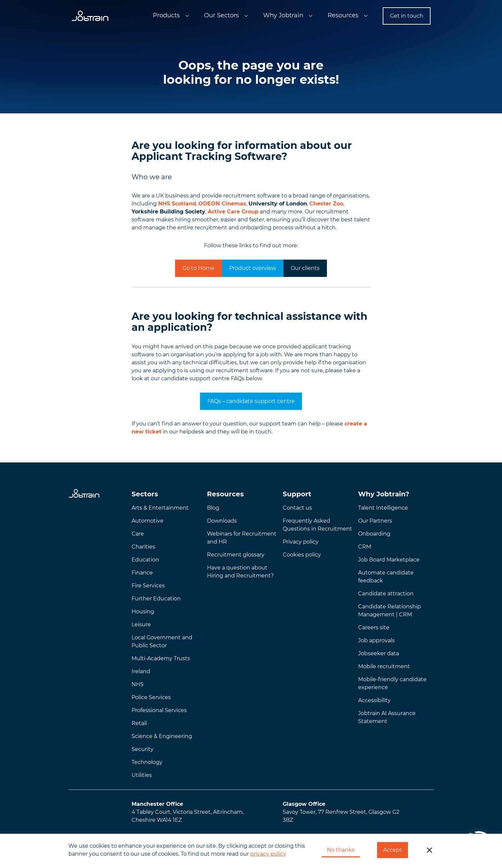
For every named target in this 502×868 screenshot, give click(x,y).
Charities (143, 547)
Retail (139, 723)
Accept (393, 850)
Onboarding (374, 534)
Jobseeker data (379, 653)
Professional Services (159, 710)
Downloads (222, 521)
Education (145, 560)
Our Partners (375, 521)
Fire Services (148, 586)
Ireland (141, 671)
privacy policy (268, 854)
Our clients (305, 268)
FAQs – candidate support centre (251, 401)
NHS (138, 684)
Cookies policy (302, 555)
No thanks (341, 850)
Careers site (374, 627)
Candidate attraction (386, 594)
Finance (142, 573)
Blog (213, 508)
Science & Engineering (162, 736)
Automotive (148, 521)
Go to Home (199, 268)
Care (138, 534)
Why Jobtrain (283, 15)
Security (143, 749)
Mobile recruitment (384, 666)
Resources (343, 15)
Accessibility (374, 700)
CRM (365, 547)
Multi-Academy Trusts (161, 658)
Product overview (253, 268)
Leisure (141, 624)
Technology (147, 762)
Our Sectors (221, 15)
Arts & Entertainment (160, 508)
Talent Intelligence (383, 508)
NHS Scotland (177, 204)
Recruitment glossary (236, 555)
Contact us (297, 508)
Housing (143, 612)
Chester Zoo (326, 204)
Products (166, 15)
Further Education (156, 599)
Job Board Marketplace (389, 560)
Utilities (142, 775)
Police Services (151, 697)
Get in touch (407, 16)
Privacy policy (301, 542)
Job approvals (376, 640)
